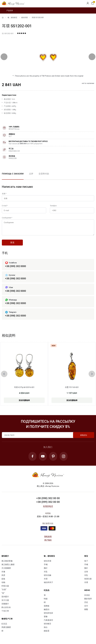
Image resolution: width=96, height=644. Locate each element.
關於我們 (88, 599)
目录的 (87, 595)
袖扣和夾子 (48, 582)
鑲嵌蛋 (47, 631)
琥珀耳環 (24, 17)
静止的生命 (6, 607)
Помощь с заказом (13, 174)
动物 (3, 582)
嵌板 (3, 579)
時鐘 (46, 599)
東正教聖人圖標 (8, 564)
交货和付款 (44, 174)
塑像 (46, 616)
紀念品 (4, 624)
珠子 (86, 561)
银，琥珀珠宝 (12, 17)
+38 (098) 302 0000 (15, 278)
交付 (86, 606)
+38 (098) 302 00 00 (48, 498)
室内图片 (5, 597)
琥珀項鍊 (48, 575)
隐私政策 (48, 536)
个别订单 (5, 611)
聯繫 (86, 609)
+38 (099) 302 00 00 (48, 502)
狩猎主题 (5, 586)
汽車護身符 (48, 620)
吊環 (46, 579)
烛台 (46, 627)
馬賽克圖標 (6, 627)
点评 (31, 174)
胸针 (46, 568)
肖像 (3, 572)
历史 (86, 602)
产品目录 (7, 10)
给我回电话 (48, 506)
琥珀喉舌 (48, 624)
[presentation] (4, 57)
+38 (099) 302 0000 (15, 266)
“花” (3, 593)
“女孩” (4, 589)
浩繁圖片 (5, 604)
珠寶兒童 (88, 579)
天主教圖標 (6, 568)
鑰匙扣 (47, 609)
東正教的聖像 (7, 561)
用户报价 (48, 540)
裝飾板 (47, 606)
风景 (3, 575)
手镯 (46, 564)
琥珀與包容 (48, 613)
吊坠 (46, 572)
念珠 (86, 572)
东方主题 (5, 600)
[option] (31, 176)
